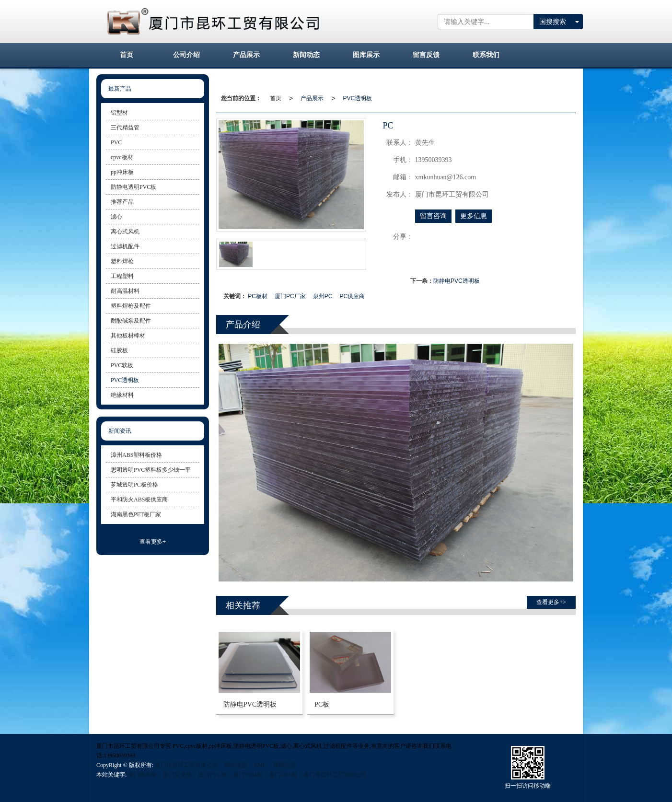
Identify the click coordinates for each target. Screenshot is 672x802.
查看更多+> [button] (551, 602)
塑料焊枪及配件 (131, 306)
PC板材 (258, 296)
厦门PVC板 (212, 775)
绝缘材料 (122, 395)
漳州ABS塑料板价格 (136, 455)
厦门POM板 (248, 775)
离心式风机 (125, 232)
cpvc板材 (122, 157)
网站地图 (236, 765)
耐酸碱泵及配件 (131, 321)
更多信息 (474, 216)
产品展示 (312, 98)
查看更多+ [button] (153, 542)
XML (260, 765)
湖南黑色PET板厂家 (136, 514)
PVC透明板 (357, 98)
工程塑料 (122, 276)
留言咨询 (433, 216)
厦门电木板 (142, 775)
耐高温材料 (125, 291)
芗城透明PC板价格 (134, 485)
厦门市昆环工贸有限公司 (186, 765)
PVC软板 (122, 365)
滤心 (116, 217)
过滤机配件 (125, 246)
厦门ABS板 (283, 775)
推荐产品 (122, 202)
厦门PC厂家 (290, 296)
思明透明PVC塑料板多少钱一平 (151, 470)
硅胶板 (119, 350)
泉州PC (323, 296)
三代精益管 (125, 128)
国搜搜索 (553, 22)
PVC (116, 142)
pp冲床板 (122, 172)
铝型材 (119, 113)
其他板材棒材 (128, 336)
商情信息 (284, 765)
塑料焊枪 (122, 261)
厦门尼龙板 (177, 775)
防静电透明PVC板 (133, 187)
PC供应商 (352, 296)
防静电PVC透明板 (457, 281)
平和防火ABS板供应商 (139, 500)
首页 (276, 98)
